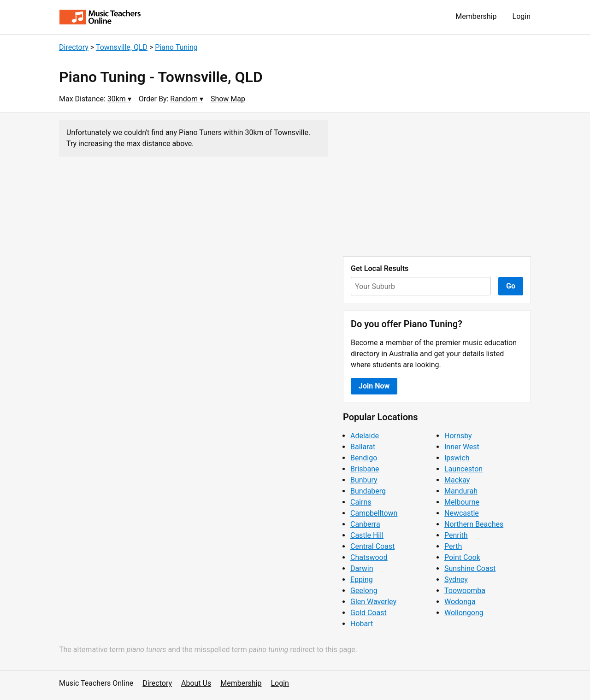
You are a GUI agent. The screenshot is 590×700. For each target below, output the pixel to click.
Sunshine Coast (470, 568)
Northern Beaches (474, 524)
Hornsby (458, 436)
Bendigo (364, 458)
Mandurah (461, 491)
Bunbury (364, 480)
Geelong (364, 591)
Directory (74, 47)
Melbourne (462, 502)
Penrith (456, 535)
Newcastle (462, 513)
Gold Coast (369, 613)
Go (511, 286)
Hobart (362, 624)
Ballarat (363, 447)
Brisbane (365, 469)
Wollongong (464, 613)
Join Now (374, 386)
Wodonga (460, 602)
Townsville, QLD (122, 47)
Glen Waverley (373, 602)
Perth (453, 546)
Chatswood (369, 557)
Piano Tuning (176, 47)
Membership (476, 16)
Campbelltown (374, 513)
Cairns (361, 502)
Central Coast (372, 546)
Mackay (457, 480)
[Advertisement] (437, 184)
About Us (196, 683)
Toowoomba (465, 591)
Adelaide (365, 436)
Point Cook (462, 557)
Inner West (462, 447)
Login (522, 16)
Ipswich (457, 458)
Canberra (365, 524)
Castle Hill (367, 535)
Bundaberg (368, 491)
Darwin (362, 568)
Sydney (456, 579)
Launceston (463, 469)
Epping (362, 579)
